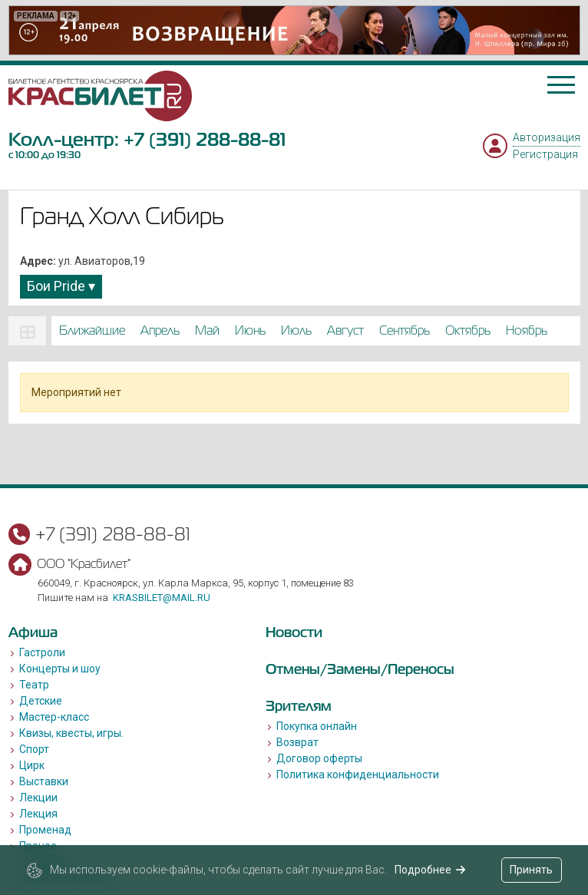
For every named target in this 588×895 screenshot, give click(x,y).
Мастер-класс (54, 717)
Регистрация (545, 154)
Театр (34, 685)
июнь (250, 330)
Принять (531, 870)
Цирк (32, 765)
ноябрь (527, 330)
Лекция (38, 814)
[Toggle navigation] (561, 85)
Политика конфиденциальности (358, 774)
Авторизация (547, 137)
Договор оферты (319, 758)
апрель (160, 330)
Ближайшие (92, 330)
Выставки (44, 781)
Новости (294, 632)
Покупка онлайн (317, 726)
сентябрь (405, 330)
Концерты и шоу (60, 669)
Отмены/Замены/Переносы (360, 669)
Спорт (34, 749)
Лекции (38, 798)
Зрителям (299, 706)
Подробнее (430, 870)
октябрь (468, 330)
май (207, 330)
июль (296, 330)
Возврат (297, 742)
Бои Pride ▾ (61, 286)
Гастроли (42, 652)
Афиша (33, 632)
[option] (294, 30)
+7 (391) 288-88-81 (205, 139)
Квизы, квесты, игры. (71, 733)
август (345, 330)
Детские (41, 701)
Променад (45, 830)
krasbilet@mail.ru (162, 598)
